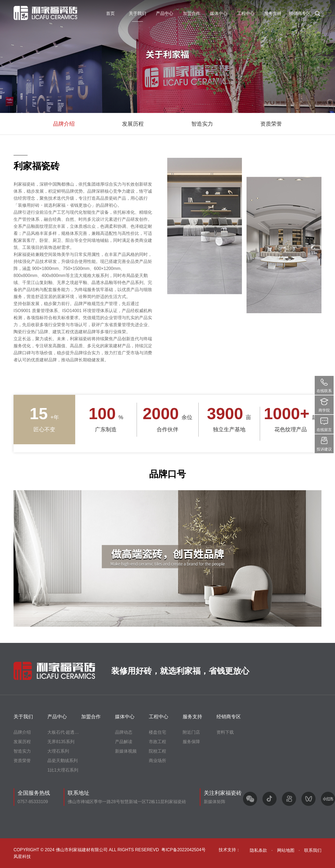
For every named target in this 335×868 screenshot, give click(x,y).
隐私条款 (258, 850)
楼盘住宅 (157, 732)
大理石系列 (58, 751)
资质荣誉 (271, 124)
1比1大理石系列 (63, 770)
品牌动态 (124, 732)
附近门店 (191, 732)
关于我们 (137, 13)
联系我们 (313, 850)
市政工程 (157, 742)
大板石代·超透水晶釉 (67, 732)
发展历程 (133, 124)
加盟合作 (192, 13)
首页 (110, 13)
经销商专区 (300, 13)
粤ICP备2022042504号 (183, 850)
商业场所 (157, 761)
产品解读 (124, 742)
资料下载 (225, 732)
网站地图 (286, 850)
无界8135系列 (61, 742)
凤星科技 (22, 857)
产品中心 (165, 13)
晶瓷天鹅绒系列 (63, 761)
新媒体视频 (126, 751)
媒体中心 (219, 13)
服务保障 (191, 742)
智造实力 (202, 124)
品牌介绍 (64, 124)
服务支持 (273, 13)
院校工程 (157, 751)
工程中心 (246, 13)
